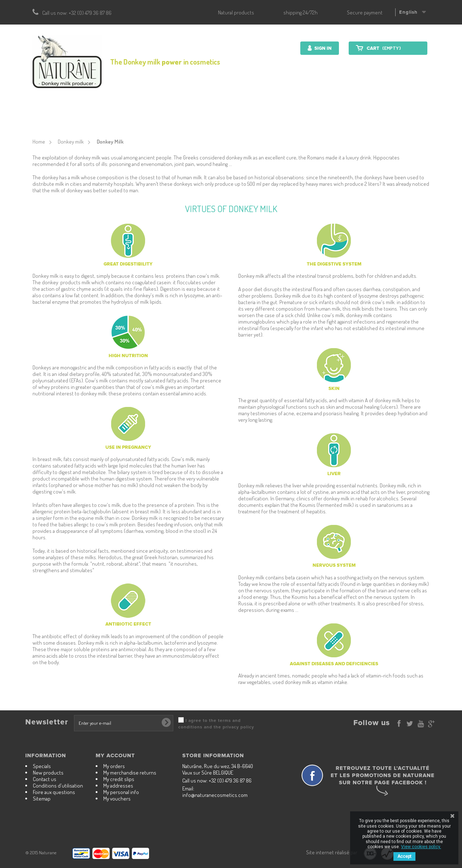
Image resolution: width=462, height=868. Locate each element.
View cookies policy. (421, 847)
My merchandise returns (130, 773)
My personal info (121, 792)
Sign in (322, 48)
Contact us (351, 117)
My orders (114, 766)
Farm (316, 117)
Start (102, 117)
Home (39, 142)
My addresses (118, 786)
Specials (42, 766)
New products (48, 773)
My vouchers (117, 799)
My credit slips (119, 779)
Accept (404, 856)
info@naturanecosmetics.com (215, 795)
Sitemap (42, 799)
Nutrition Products (222, 117)
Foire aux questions (54, 792)
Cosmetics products (152, 117)
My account (115, 755)
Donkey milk (280, 117)
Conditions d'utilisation (58, 786)
